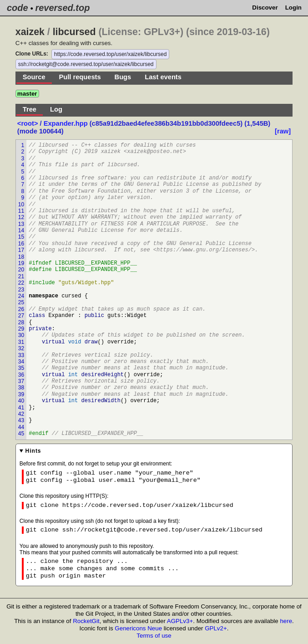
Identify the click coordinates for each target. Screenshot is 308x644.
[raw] (283, 131)
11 (21, 211)
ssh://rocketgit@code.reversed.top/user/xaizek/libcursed (86, 64)
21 (21, 276)
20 (21, 270)
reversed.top (62, 8)
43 (21, 420)
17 (21, 250)
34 (21, 362)
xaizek (30, 32)
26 (21, 309)
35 (21, 368)
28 (21, 322)
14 (21, 230)
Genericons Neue (138, 628)
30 (21, 335)
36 (21, 375)
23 (21, 290)
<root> (29, 123)
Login (293, 8)
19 (21, 263)
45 (21, 434)
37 (21, 381)
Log (56, 109)
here (286, 621)
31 (21, 342)
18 (21, 257)
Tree (30, 109)
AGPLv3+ (180, 621)
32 (21, 348)
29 (21, 329)
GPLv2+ (216, 628)
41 (21, 408)
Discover (265, 8)
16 (21, 244)
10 (21, 204)
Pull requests (80, 77)
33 (21, 355)
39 (21, 394)
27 (21, 316)
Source (34, 77)
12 (21, 217)
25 (21, 302)
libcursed (74, 32)
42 (21, 414)
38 (21, 388)
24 (21, 296)
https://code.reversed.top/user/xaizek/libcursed (110, 54)
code (18, 8)
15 (21, 237)
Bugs (123, 77)
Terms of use (154, 636)
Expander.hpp (66, 123)
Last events (163, 77)
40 (21, 401)
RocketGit (86, 621)
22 (21, 283)
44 (21, 427)
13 (21, 224)
